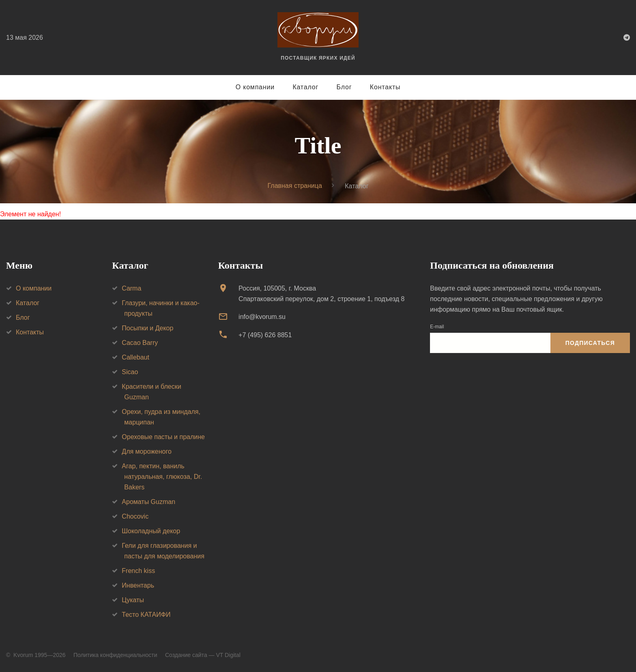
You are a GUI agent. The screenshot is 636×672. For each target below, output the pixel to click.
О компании (255, 87)
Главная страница (295, 186)
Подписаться (590, 343)
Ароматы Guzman (148, 502)
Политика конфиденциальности (115, 655)
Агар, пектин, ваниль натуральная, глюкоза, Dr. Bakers (162, 477)
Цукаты (133, 600)
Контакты (385, 87)
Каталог (305, 87)
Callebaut (135, 357)
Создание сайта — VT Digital (203, 655)
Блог (344, 87)
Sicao (130, 372)
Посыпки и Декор (147, 328)
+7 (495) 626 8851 (265, 335)
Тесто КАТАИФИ (146, 615)
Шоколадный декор (151, 531)
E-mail (437, 327)
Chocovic (135, 516)
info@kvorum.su (262, 317)
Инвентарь (138, 585)
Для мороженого (147, 451)
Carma (131, 288)
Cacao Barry (140, 343)
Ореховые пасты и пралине (163, 437)
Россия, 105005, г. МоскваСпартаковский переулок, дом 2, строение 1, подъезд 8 (321, 294)
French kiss (138, 571)
